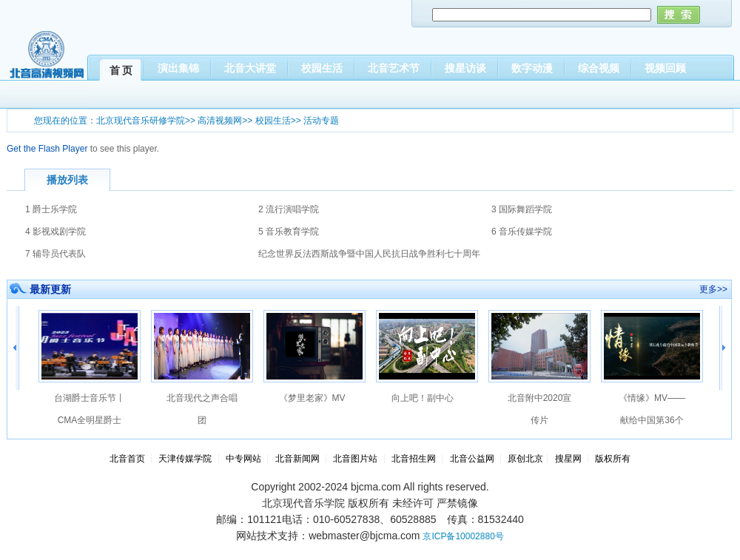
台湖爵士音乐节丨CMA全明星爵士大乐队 (90, 412)
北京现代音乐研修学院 (141, 121)
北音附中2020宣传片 (540, 409)
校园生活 (273, 121)
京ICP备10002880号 (463, 536)
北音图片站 (355, 459)
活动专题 (321, 121)
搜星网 (568, 459)
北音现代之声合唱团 (202, 409)
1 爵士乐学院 (51, 209)
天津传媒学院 (185, 459)
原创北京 (525, 459)
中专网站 (243, 459)
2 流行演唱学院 (289, 209)
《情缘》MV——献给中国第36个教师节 (652, 412)
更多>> (713, 289)
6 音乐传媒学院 (522, 232)
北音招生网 (414, 459)
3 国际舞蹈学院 (522, 209)
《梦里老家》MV (312, 398)
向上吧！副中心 (423, 398)
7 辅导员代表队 (55, 254)
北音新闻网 (299, 459)
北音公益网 (472, 459)
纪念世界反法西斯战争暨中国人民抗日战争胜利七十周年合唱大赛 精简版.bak (369, 257)
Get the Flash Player (47, 149)
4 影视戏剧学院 (55, 232)
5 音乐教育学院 (289, 232)
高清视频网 (220, 121)
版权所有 (613, 459)
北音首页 (127, 459)
